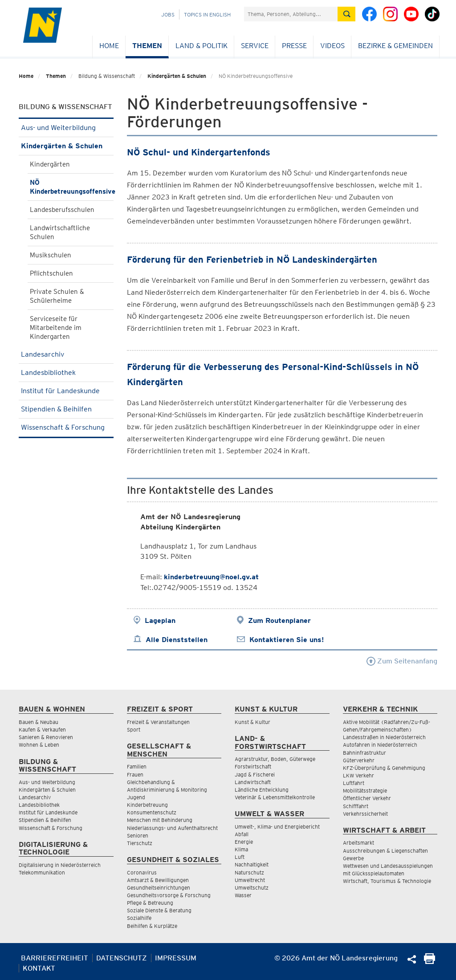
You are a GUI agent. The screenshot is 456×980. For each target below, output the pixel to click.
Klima (241, 849)
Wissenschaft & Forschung (66, 427)
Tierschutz (140, 843)
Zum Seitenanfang (402, 661)
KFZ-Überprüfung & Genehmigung (384, 768)
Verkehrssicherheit (365, 814)
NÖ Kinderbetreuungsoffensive (72, 187)
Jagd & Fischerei (255, 775)
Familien (137, 767)
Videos (332, 46)
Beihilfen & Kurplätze (152, 926)
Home (109, 46)
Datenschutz (122, 958)
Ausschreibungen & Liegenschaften (385, 851)
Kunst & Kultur (252, 722)
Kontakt (39, 968)
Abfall (242, 834)
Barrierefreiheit (55, 958)
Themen (147, 46)
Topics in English (207, 14)
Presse (294, 46)
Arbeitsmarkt (358, 843)
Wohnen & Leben (39, 745)
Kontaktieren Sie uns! (287, 640)
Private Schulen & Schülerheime (57, 296)
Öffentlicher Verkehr (367, 798)
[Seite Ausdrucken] (430, 962)
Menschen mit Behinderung (160, 820)
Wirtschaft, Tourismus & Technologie (387, 881)
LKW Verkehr (358, 775)
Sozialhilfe (139, 918)
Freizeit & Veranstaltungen (158, 722)
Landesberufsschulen (62, 210)
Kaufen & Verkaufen (42, 730)
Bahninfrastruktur (364, 753)
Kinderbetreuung (147, 805)
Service (255, 46)
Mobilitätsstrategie (365, 791)
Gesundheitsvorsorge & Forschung (169, 895)
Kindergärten (50, 164)
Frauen (135, 775)
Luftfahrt (354, 783)
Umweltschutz (252, 888)
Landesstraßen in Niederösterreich (384, 737)
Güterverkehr (359, 760)
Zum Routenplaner (279, 620)
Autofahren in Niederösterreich (380, 745)
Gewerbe (353, 858)
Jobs (168, 14)
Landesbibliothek (66, 372)
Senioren (138, 836)
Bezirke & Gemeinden (395, 46)
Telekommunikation (42, 872)
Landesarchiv (66, 354)
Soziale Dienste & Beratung (159, 910)
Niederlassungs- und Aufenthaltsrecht (172, 828)
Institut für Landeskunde (66, 391)
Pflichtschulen (51, 273)
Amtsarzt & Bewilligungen (158, 880)
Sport (134, 730)
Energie (244, 842)
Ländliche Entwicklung (262, 790)
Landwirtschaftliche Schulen (60, 232)
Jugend (136, 797)
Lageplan (160, 620)
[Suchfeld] (291, 14)
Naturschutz (249, 872)
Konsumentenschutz (152, 812)
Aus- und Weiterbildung (66, 128)
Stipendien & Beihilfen (66, 409)
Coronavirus (142, 872)
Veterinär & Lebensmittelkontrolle (275, 797)
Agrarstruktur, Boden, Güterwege (275, 759)
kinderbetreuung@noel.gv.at (211, 577)
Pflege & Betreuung (150, 903)
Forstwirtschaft (253, 767)
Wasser (243, 895)
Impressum (176, 958)
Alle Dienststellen (177, 640)
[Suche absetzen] (346, 14)
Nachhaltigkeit (252, 864)
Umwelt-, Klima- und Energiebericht (277, 827)
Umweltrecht (250, 880)
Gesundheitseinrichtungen (159, 888)
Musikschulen (51, 255)
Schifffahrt (356, 806)
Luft (240, 857)
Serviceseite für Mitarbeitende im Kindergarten (56, 328)
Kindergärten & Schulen (177, 76)
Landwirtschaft (253, 782)
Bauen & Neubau (39, 722)
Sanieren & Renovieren (46, 737)
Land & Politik (202, 46)
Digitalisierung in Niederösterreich (60, 865)
